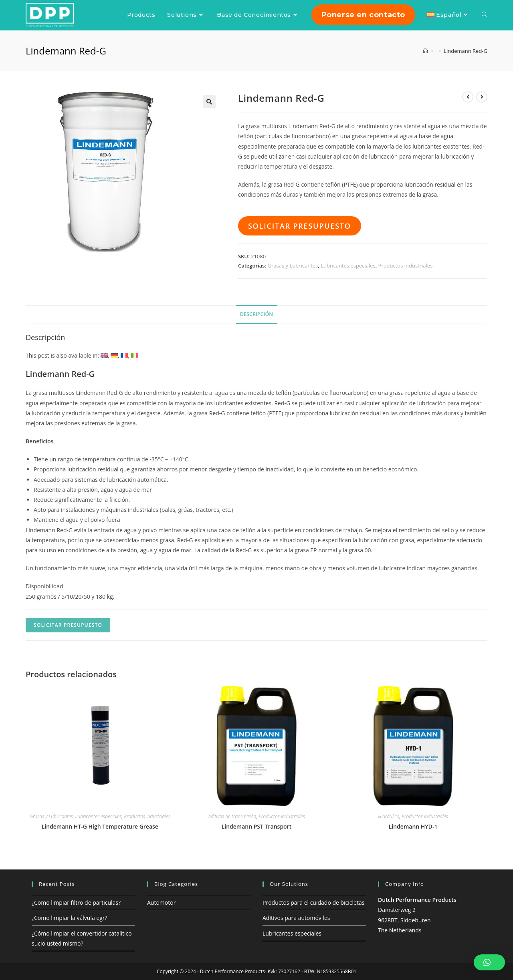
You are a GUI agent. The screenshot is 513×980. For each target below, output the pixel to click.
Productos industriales (406, 266)
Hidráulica (389, 816)
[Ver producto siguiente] (482, 97)
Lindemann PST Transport (257, 826)
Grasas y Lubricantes (293, 266)
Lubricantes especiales (348, 266)
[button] (489, 962)
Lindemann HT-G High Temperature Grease (100, 826)
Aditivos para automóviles (296, 918)
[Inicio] (425, 51)
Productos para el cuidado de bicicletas (313, 903)
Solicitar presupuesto (300, 226)
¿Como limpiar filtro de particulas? (76, 903)
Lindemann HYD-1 (413, 826)
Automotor (161, 903)
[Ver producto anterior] (468, 97)
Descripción (256, 314)
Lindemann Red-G (466, 51)
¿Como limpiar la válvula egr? (70, 918)
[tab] (256, 315)
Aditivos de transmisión (232, 816)
